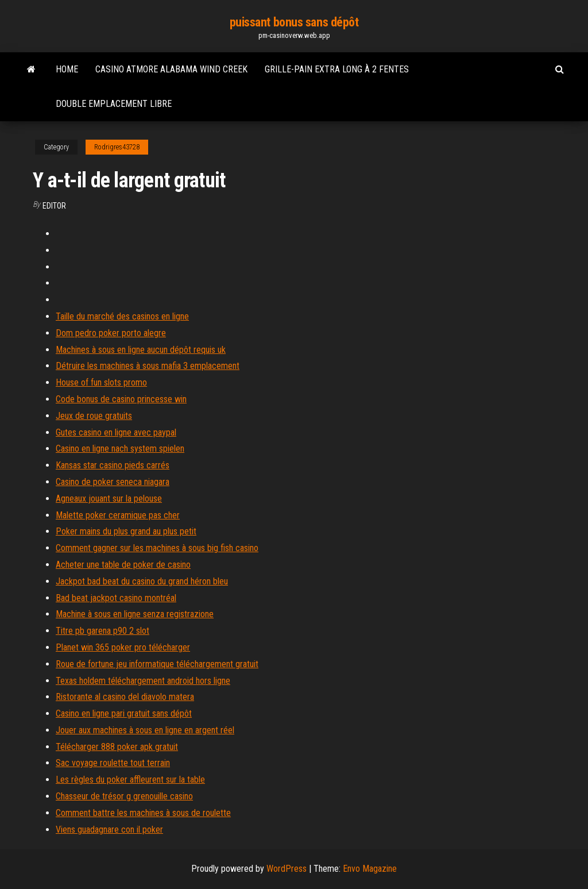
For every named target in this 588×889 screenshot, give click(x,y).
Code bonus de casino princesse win (121, 399)
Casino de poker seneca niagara (113, 482)
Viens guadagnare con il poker (109, 830)
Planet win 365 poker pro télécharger (123, 647)
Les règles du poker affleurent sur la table (130, 780)
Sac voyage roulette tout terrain (113, 763)
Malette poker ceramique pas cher (118, 515)
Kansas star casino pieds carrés (113, 465)
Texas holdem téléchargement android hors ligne (143, 681)
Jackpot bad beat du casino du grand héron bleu (142, 581)
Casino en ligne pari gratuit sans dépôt (124, 713)
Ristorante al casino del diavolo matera (125, 697)
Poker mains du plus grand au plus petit (126, 531)
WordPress (287, 869)
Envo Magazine (370, 869)
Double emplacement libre (114, 104)
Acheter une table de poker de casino (123, 565)
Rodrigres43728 (117, 147)
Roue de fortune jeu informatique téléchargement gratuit (157, 664)
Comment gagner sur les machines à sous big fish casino (157, 548)
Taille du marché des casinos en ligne (122, 316)
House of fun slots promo (101, 382)
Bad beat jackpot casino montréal (116, 598)
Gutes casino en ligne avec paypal (116, 432)
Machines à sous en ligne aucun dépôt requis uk (141, 350)
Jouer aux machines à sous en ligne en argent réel (145, 730)
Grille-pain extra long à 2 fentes (337, 69)
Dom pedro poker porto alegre (111, 333)
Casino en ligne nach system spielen (120, 449)
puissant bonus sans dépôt (294, 22)
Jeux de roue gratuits (94, 416)
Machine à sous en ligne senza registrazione (135, 614)
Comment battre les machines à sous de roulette (143, 813)
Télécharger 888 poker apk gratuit (117, 747)
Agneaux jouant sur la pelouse (109, 499)
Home (67, 69)
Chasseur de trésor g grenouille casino (124, 796)
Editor (54, 206)
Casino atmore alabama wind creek (171, 69)
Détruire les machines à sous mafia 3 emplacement (148, 366)
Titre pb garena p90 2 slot (102, 631)
